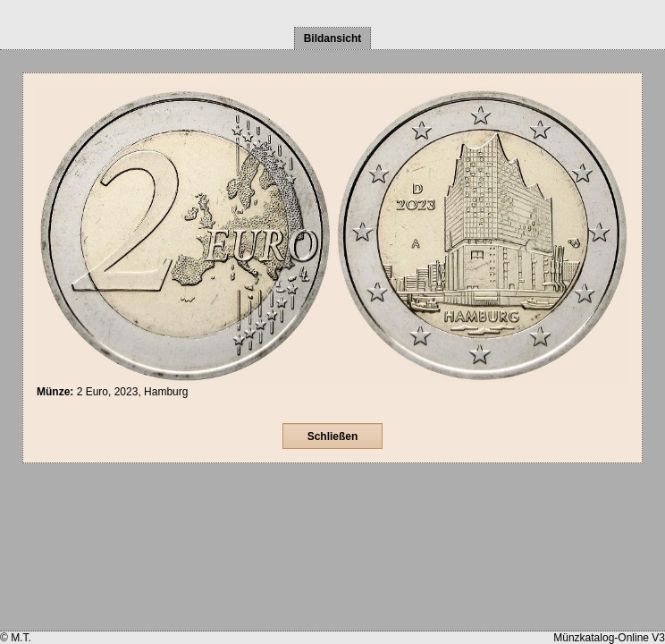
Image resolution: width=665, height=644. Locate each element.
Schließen (333, 436)
